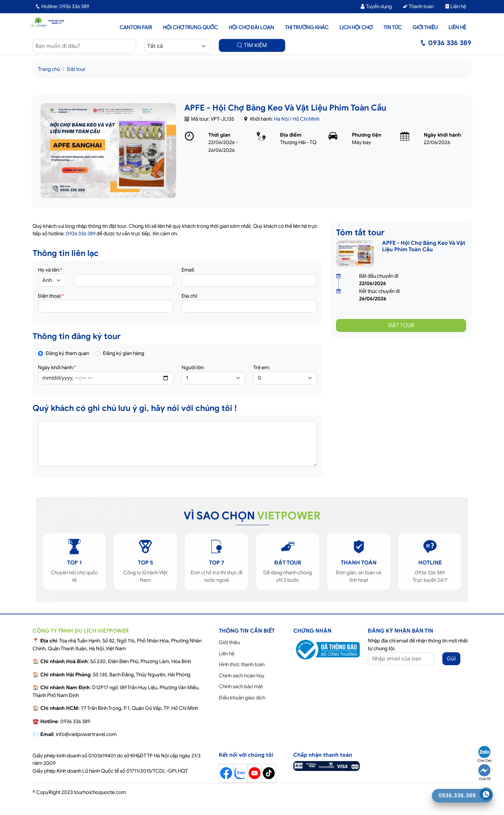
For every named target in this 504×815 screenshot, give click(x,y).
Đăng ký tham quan (67, 353)
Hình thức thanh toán (242, 664)
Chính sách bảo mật (241, 687)
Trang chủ (49, 69)
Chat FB (484, 773)
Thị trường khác (307, 27)
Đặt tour (76, 69)
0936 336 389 (81, 234)
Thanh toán (418, 6)
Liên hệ (455, 6)
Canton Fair (136, 27)
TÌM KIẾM (252, 45)
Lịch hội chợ (356, 27)
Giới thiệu (425, 27)
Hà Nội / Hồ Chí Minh (297, 119)
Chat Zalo (485, 754)
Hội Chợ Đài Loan (251, 27)
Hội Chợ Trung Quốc (190, 27)
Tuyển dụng (376, 6)
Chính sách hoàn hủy (242, 676)
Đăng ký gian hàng (124, 353)
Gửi (451, 659)
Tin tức (393, 27)
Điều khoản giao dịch (242, 698)
